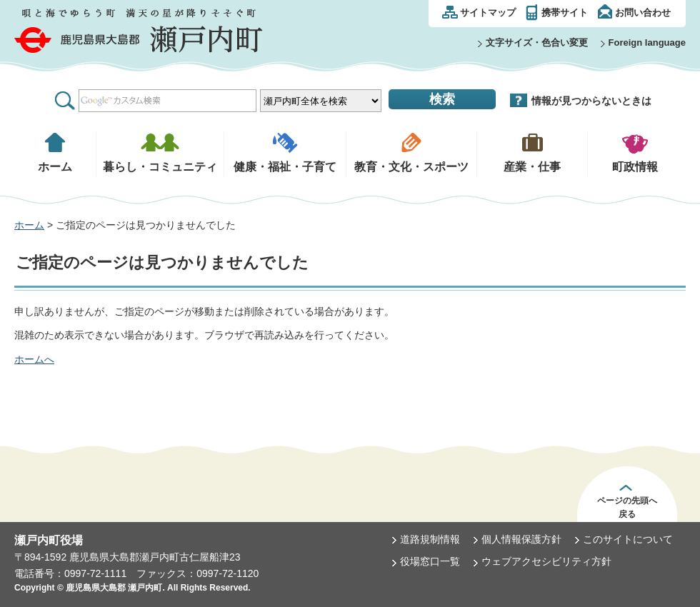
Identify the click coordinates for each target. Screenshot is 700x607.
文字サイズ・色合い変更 (537, 42)
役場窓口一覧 (430, 561)
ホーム (29, 225)
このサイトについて (628, 539)
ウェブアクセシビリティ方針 (546, 561)
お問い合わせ (643, 12)
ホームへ (34, 359)
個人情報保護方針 (521, 539)
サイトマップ (488, 12)
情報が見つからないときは (591, 101)
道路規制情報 (430, 539)
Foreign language (647, 42)
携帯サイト (565, 12)
